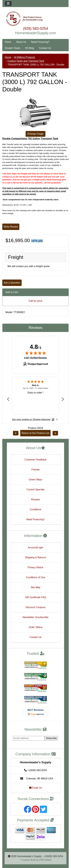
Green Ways (35, 480)
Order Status (36, 627)
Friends (35, 470)
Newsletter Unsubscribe (36, 617)
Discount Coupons (36, 607)
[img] (35, 353)
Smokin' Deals (12, 48)
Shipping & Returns (35, 557)
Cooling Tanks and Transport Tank (26, 61)
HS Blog (30, 48)
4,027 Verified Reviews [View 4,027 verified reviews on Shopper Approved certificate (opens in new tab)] (35, 358)
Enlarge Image (35, 134)
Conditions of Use (35, 577)
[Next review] (63, 399)
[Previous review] (8, 399)
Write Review (11, 227)
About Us (21, 42)
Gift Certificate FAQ (35, 597)
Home (8, 42)
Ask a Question (12, 283)
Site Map (35, 587)
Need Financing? (40, 42)
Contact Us (45, 48)
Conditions (35, 509)
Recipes (35, 499)
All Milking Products (25, 57)
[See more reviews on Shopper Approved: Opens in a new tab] (31, 419)
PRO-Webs (45, 860)
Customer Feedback (35, 460)
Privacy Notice (35, 567)
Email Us (35, 788)
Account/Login (35, 547)
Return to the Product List (35, 433)
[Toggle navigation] (8, 4)
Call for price (35, 301)
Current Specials (35, 490)
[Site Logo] (35, 19)
